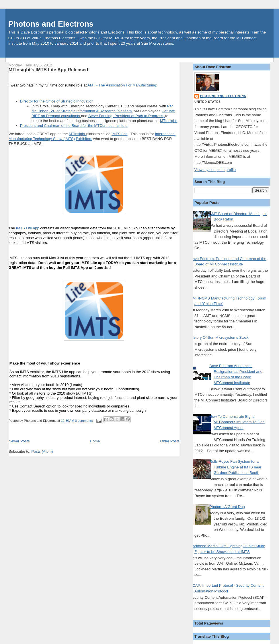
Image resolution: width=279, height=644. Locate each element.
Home (95, 441)
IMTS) (70, 139)
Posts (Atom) (42, 451)
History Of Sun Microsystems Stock (219, 337)
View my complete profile (215, 170)
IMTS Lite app (28, 228)
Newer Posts (19, 441)
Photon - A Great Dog (227, 507)
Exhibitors (84, 139)
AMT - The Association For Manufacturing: (122, 85)
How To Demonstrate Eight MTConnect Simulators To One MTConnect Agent (237, 422)
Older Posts (170, 441)
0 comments (84, 421)
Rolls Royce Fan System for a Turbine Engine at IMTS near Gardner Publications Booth (235, 467)
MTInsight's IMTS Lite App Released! (49, 70)
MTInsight (78, 134)
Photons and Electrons (51, 24)
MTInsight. (169, 121)
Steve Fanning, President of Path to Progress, (127, 116)
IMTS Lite (120, 134)
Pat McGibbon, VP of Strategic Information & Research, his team (102, 109)
